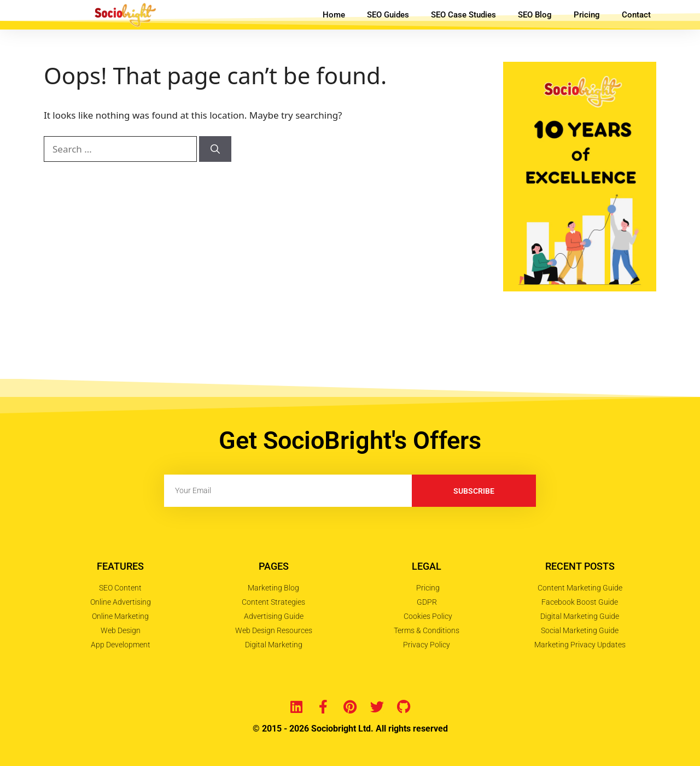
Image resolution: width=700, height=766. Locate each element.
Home (334, 15)
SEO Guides (388, 15)
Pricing (587, 15)
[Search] (215, 149)
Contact (636, 15)
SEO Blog (535, 15)
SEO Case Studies (463, 15)
